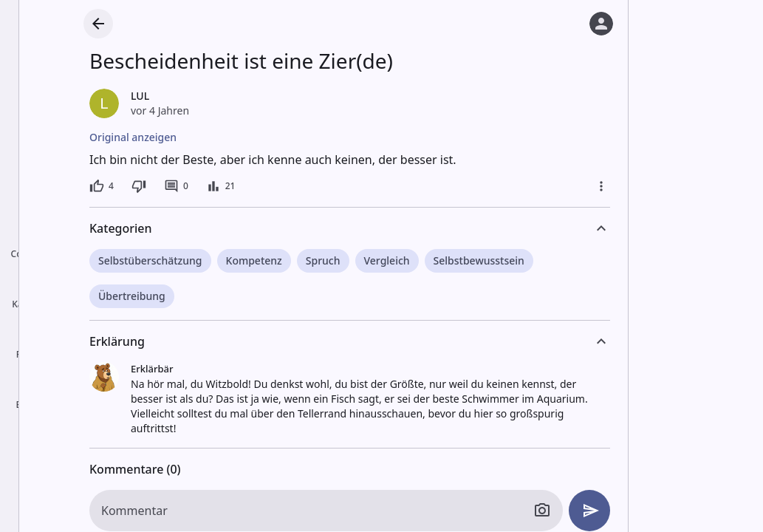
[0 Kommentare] (176, 186)
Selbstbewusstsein (479, 260)
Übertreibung (132, 296)
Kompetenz (254, 260)
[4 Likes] (102, 186)
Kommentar (134, 511)
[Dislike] (139, 186)
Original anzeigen (133, 137)
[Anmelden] (601, 24)
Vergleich (387, 260)
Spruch (323, 260)
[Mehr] (601, 186)
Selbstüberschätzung (150, 260)
